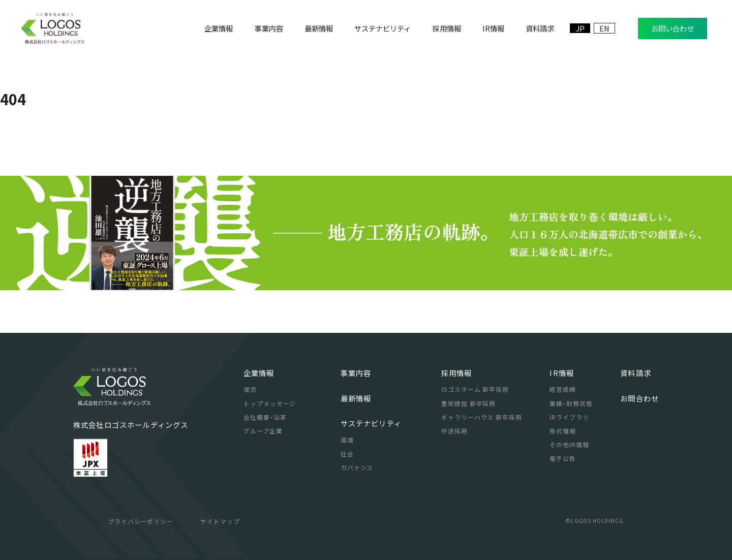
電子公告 (563, 458)
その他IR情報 (569, 444)
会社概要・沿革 (265, 417)
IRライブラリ (569, 417)
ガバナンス (357, 467)
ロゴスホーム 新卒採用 (475, 389)
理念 (250, 389)
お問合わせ (639, 398)
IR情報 (562, 373)
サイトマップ (220, 521)
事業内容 (356, 373)
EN (604, 28)
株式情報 (563, 431)
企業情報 (259, 373)
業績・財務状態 (571, 403)
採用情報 (457, 373)
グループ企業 (263, 431)
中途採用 (454, 431)
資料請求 (636, 373)
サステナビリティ (371, 423)
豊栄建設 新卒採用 (469, 403)
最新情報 (356, 398)
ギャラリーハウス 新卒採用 (482, 417)
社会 (347, 454)
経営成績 (563, 389)
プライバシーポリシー (141, 521)
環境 (347, 440)
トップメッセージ (270, 403)
